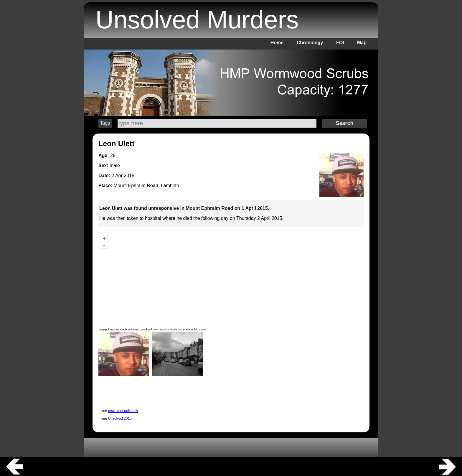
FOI (340, 43)
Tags (105, 123)
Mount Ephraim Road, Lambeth (146, 186)
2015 (129, 176)
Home (277, 43)
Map (362, 43)
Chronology (310, 43)
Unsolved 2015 (120, 419)
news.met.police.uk (123, 411)
